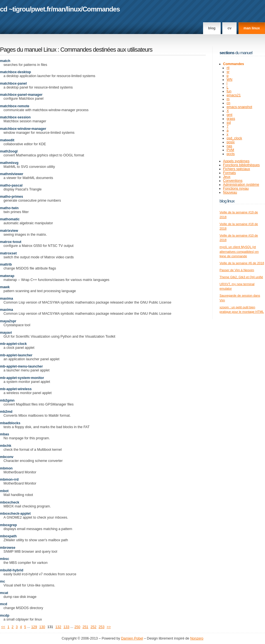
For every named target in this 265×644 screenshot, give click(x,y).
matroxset (8, 253)
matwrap (7, 276)
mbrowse (8, 548)
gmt (229, 115)
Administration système (241, 185)
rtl (228, 68)
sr (228, 72)
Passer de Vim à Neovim (237, 270)
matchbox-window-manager (23, 129)
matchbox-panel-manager (21, 95)
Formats (230, 173)
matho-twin (9, 208)
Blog (212, 28)
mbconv (7, 457)
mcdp (5, 616)
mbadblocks (10, 423)
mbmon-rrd (9, 480)
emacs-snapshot (239, 107)
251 (85, 627)
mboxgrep (9, 525)
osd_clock (234, 138)
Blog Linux (227, 201)
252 (94, 627)
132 (58, 627)
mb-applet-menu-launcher (21, 366)
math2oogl (9, 151)
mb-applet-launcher (16, 355)
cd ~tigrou (15, 9)
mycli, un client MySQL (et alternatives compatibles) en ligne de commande (239, 251)
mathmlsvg (9, 163)
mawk (5, 287)
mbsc (5, 559)
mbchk (6, 446)
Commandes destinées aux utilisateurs (106, 50)
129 (34, 627)
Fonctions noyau (236, 189)
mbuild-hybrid (12, 570)
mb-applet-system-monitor (22, 378)
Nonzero (197, 638)
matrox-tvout (11, 242)
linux (74, 9)
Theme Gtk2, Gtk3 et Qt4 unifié (241, 277)
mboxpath (8, 536)
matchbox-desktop (15, 72)
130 (42, 627)
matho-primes (12, 197)
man (59, 9)
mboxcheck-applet (15, 514)
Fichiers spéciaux (237, 169)
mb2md (6, 412)
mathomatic (10, 219)
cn (228, 103)
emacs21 (234, 95)
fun (229, 91)
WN (229, 80)
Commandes (101, 9)
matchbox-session (15, 117)
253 (101, 627)
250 (77, 627)
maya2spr (8, 321)
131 (50, 627)
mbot (4, 491)
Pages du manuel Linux (28, 50)
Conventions (233, 181)
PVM (230, 150)
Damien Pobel (132, 638)
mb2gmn (7, 400)
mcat (4, 593)
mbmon (6, 468)
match (5, 61)
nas (229, 146)
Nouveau (230, 192)
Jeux (227, 177)
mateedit (7, 140)
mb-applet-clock (13, 344)
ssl (229, 123)
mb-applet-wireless (16, 389)
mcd (4, 604)
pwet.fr (41, 9)
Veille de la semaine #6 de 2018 (242, 263)
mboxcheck (10, 502)
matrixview (9, 231)
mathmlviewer (12, 174)
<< (3, 627)
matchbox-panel (13, 84)
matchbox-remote (15, 106)
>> (109, 627)
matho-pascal (11, 185)
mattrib (6, 264)
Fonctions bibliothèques (242, 165)
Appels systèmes (236, 161)
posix (231, 142)
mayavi (6, 333)
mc (3, 581)
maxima (7, 299)
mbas (5, 434)
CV (230, 28)
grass (231, 119)
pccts (231, 154)
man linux (252, 28)
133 (66, 627)
